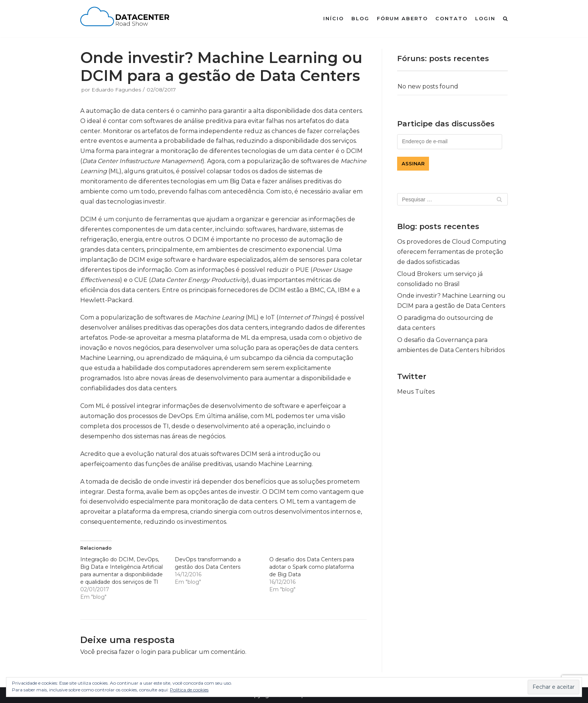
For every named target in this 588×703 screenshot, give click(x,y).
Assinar (413, 164)
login (485, 18)
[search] (505, 19)
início (334, 18)
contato (451, 18)
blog (360, 18)
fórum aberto (402, 18)
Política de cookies (189, 690)
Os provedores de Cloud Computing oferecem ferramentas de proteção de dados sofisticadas (452, 252)
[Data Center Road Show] (127, 19)
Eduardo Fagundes (116, 90)
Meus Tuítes (416, 392)
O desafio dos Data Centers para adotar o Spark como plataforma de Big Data (312, 567)
